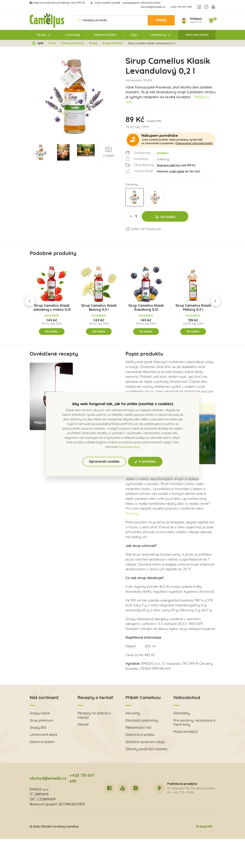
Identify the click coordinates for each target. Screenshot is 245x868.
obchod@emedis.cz (153, 7)
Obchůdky (181, 713)
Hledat (161, 20)
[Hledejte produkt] (124, 20)
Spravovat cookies (104, 461)
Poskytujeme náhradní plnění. (194, 143)
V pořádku (145, 461)
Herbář (83, 725)
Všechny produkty (72, 43)
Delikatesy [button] (159, 35)
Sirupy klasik (40, 713)
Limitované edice (43, 735)
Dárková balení (105, 35)
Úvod (52, 43)
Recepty (132, 514)
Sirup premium (41, 721)
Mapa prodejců (186, 732)
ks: (132, 216)
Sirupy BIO (38, 728)
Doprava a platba (140, 735)
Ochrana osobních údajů (145, 742)
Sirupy (93, 43)
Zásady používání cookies (146, 749)
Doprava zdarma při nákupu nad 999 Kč (57, 3)
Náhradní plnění (197, 35)
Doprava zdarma (168, 165)
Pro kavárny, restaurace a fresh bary (194, 723)
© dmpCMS (204, 827)
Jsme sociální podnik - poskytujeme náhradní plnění (125, 3)
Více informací (130, 447)
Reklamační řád (138, 728)
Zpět (38, 43)
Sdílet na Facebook (143, 229)
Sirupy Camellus (113, 43)
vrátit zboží (177, 172)
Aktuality (133, 713)
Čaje (134, 35)
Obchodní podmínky (142, 721)
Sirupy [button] (41, 35)
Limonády (73, 35)
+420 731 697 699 (181, 7)
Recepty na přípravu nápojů (94, 715)
